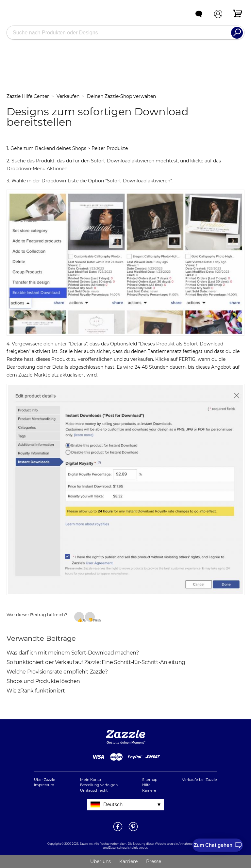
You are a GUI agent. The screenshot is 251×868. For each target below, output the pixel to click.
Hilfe (146, 785)
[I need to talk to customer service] (218, 845)
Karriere (149, 790)
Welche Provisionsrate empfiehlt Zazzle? (57, 672)
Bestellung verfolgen (99, 785)
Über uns (100, 861)
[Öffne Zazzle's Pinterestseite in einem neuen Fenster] (133, 831)
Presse (154, 861)
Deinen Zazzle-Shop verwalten (121, 96)
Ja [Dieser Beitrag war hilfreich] (83, 620)
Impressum (44, 785)
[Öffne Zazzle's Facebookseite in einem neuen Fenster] (118, 831)
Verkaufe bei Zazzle (200, 780)
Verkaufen (68, 96)
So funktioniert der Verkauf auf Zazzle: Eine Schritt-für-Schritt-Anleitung (96, 662)
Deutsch (113, 804)
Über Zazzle (45, 780)
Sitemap (150, 780)
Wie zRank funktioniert (36, 691)
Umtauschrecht (94, 790)
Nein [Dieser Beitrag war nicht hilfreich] (94, 620)
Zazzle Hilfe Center (28, 96)
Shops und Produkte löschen (43, 681)
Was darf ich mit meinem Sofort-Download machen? (73, 653)
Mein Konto (91, 780)
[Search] (237, 33)
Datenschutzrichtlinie (124, 848)
